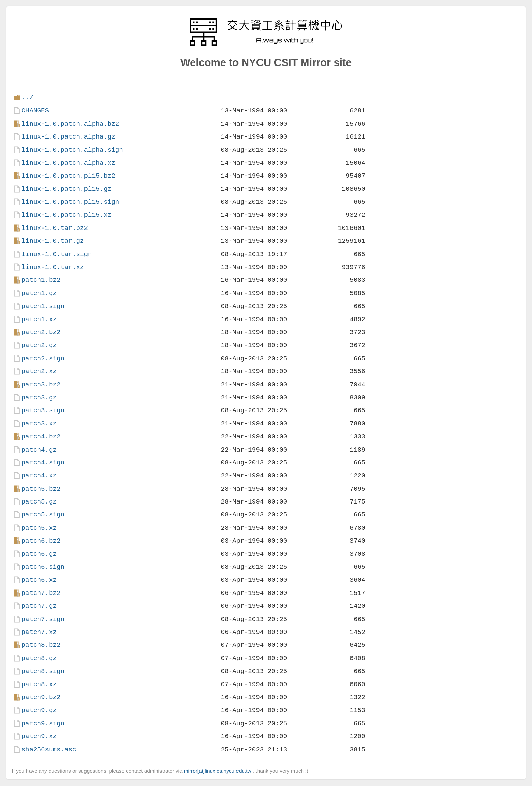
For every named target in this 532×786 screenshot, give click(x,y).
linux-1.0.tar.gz (53, 241)
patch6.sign (43, 567)
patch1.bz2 (41, 280)
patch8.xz (39, 684)
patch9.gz (39, 710)
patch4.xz (39, 476)
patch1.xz (39, 319)
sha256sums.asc (49, 750)
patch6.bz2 (41, 541)
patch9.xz (39, 736)
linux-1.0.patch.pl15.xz (66, 215)
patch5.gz (39, 502)
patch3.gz (39, 397)
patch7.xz (39, 632)
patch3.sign (43, 410)
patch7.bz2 (41, 593)
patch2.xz (39, 371)
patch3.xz (39, 424)
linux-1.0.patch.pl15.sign (70, 202)
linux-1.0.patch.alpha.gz (68, 137)
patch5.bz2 (41, 489)
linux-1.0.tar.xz (53, 267)
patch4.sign (43, 463)
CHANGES (35, 111)
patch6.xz (39, 580)
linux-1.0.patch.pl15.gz (66, 189)
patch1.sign (43, 306)
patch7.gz (39, 606)
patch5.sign (43, 515)
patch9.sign (43, 723)
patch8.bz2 (41, 645)
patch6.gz (39, 554)
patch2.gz (39, 345)
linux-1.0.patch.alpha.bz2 (70, 124)
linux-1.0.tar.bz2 (55, 228)
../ (27, 98)
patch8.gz (39, 658)
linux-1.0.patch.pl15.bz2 (68, 176)
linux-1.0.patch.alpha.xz (68, 163)
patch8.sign (43, 671)
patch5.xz (39, 528)
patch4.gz (39, 450)
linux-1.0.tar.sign (56, 254)
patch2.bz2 (41, 332)
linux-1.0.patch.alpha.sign (72, 150)
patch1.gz (39, 293)
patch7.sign (43, 619)
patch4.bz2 (41, 436)
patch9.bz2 (41, 697)
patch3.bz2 (41, 385)
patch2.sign (43, 358)
